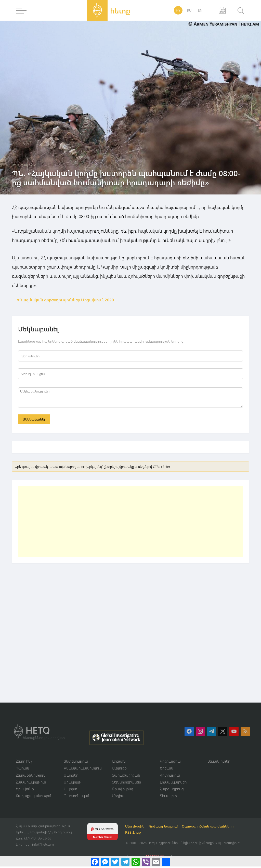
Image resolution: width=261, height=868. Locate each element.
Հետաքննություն (31, 776)
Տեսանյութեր (219, 762)
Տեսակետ (168, 797)
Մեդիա (118, 797)
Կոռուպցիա (170, 762)
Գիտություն (170, 776)
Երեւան (167, 769)
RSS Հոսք (134, 834)
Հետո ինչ (24, 762)
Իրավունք (25, 790)
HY (178, 10)
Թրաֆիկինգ (123, 790)
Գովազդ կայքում (164, 828)
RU (189, 10)
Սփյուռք (119, 769)
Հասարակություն (31, 783)
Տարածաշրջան (126, 776)
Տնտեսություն (76, 762)
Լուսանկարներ (173, 783)
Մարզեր (71, 776)
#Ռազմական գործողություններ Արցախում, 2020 (66, 300)
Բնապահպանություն (83, 769)
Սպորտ (70, 790)
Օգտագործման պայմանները (209, 828)
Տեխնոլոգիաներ (126, 783)
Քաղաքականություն (34, 797)
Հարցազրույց (172, 790)
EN (200, 10)
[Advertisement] (130, 523)
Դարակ (22, 769)
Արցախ (119, 762)
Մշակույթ (72, 783)
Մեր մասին (136, 828)
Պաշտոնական (77, 797)
